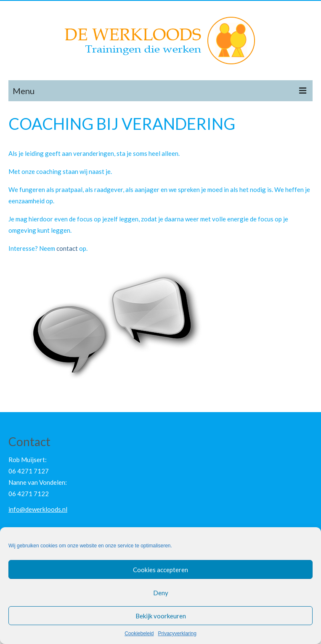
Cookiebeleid (139, 633)
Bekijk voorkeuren (161, 616)
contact (67, 248)
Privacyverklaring (177, 633)
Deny (161, 593)
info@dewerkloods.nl (38, 509)
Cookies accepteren (160, 570)
